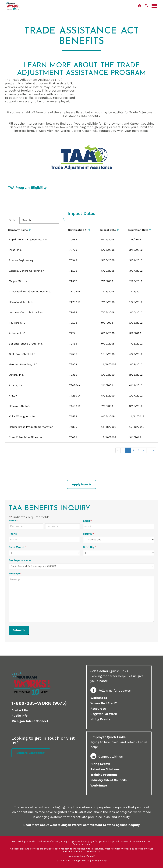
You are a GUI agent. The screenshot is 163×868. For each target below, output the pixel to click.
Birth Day (90, 547)
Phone (13, 534)
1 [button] (128, 450)
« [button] (118, 450)
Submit (18, 630)
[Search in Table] (39, 220)
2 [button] (133, 450)
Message (15, 574)
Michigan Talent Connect (30, 721)
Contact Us (20, 710)
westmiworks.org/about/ (82, 856)
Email (87, 521)
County (88, 534)
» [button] (154, 450)
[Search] (63, 219)
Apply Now (80, 484)
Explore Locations (30, 753)
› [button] (149, 450)
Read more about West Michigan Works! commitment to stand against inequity (82, 825)
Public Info (19, 716)
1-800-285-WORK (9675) (39, 703)
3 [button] (138, 450)
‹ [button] (123, 450)
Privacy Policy (99, 861)
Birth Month (17, 547)
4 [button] (144, 450)
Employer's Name (20, 560)
